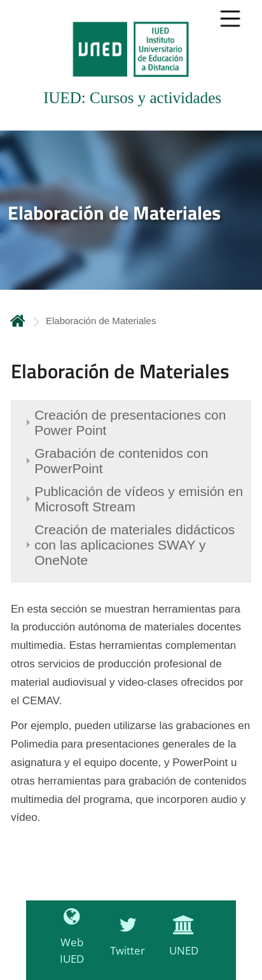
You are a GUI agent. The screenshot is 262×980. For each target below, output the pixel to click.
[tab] (131, 65)
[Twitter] (125, 944)
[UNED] (181, 944)
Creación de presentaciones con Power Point (130, 423)
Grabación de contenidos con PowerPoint (121, 461)
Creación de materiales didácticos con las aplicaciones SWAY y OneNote (134, 545)
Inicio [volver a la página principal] (18, 321)
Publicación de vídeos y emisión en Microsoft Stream (139, 499)
